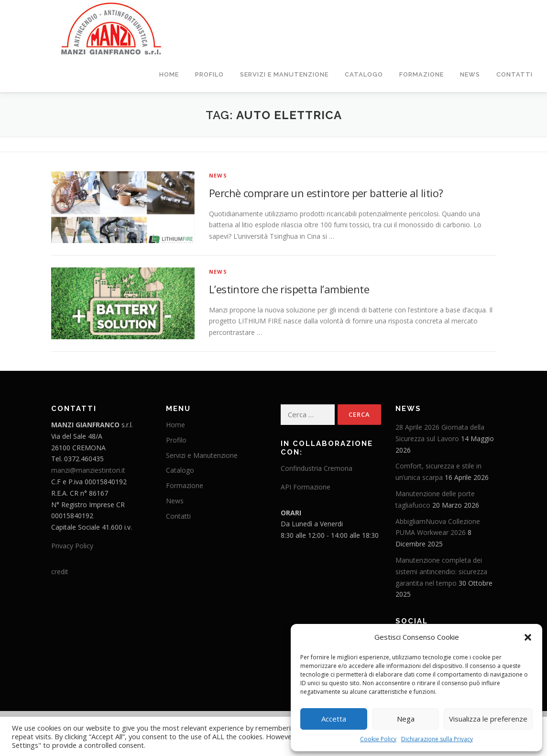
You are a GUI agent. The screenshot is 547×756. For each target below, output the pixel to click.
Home (169, 74)
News (470, 74)
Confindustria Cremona (317, 468)
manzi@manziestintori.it (88, 470)
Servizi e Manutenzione (284, 74)
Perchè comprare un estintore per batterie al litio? (326, 192)
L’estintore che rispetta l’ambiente (289, 289)
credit (60, 571)
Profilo (209, 74)
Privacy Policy (72, 545)
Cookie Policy (378, 739)
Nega (406, 719)
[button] (528, 637)
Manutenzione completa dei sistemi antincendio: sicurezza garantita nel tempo (441, 571)
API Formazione (306, 486)
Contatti (514, 74)
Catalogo (364, 74)
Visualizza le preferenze (488, 719)
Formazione (421, 74)
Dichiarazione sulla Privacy (437, 739)
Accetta (334, 719)
